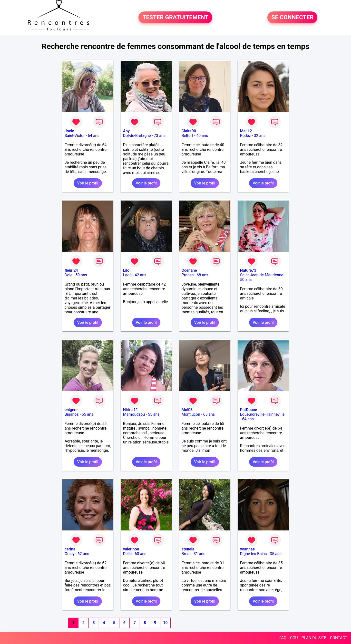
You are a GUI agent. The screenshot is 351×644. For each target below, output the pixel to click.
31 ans (199, 554)
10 (165, 623)
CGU (294, 638)
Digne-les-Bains (253, 554)
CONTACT (339, 638)
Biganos (72, 414)
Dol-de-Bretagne (137, 136)
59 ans (81, 275)
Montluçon (191, 414)
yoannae (247, 549)
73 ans (160, 136)
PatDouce (249, 410)
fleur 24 (71, 270)
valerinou (131, 549)
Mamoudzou (134, 414)
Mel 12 (246, 131)
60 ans (140, 554)
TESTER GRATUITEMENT (175, 18)
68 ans (203, 275)
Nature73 (248, 270)
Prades (188, 275)
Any (126, 131)
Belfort (187, 136)
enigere (71, 410)
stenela (188, 549)
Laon (127, 275)
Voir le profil (88, 183)
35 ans (276, 554)
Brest (186, 554)
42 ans (141, 275)
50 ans (246, 280)
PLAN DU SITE (314, 638)
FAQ (283, 638)
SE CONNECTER (292, 18)
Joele (69, 131)
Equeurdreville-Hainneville (262, 414)
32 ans (260, 136)
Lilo (126, 270)
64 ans (94, 136)
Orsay (70, 554)
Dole (68, 275)
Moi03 (187, 410)
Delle (127, 554)
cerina (70, 549)
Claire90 (189, 131)
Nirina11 (131, 410)
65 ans (209, 414)
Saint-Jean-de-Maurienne (262, 275)
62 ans (83, 554)
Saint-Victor (75, 136)
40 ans (202, 136)
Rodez (245, 136)
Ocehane (189, 270)
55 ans (88, 414)
